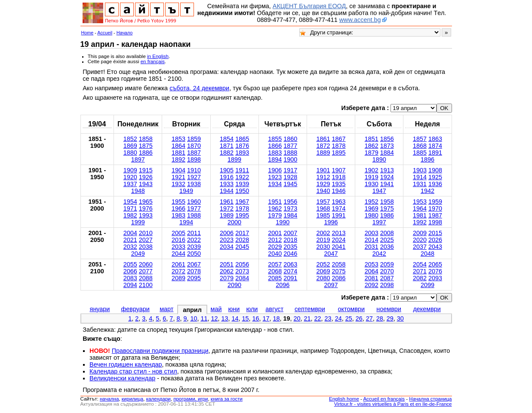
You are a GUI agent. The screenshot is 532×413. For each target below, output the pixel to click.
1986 (387, 215)
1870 (194, 146)
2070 (387, 271)
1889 (323, 153)
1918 (339, 177)
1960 (194, 202)
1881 (178, 153)
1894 (275, 159)
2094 (130, 285)
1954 (130, 202)
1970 (435, 208)
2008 (387, 233)
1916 (227, 177)
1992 (420, 222)
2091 (290, 278)
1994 (186, 222)
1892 (178, 159)
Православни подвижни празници (160, 351)
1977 (194, 208)
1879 (372, 153)
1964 (420, 208)
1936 (435, 184)
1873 (387, 146)
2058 (339, 264)
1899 (234, 159)
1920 (130, 177)
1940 (323, 191)
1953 (420, 202)
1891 (435, 153)
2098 (387, 285)
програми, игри (191, 399)
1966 (178, 208)
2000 (234, 222)
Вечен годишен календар (126, 364)
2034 (227, 247)
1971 (130, 208)
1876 (242, 146)
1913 (387, 170)
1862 (372, 146)
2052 (323, 264)
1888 (290, 153)
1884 (387, 153)
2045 (242, 247)
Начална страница (430, 399)
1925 (435, 177)
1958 (387, 202)
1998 (435, 222)
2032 (130, 247)
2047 (331, 254)
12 (214, 318)
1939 (242, 184)
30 (400, 318)
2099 (427, 285)
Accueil (105, 33)
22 (318, 318)
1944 (227, 191)
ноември (389, 309)
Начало (125, 33)
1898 (194, 159)
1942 (427, 191)
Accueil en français (384, 399)
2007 (290, 233)
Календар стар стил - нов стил (133, 371)
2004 (130, 233)
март (166, 309)
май (216, 309)
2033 (178, 247)
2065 (435, 264)
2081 (372, 278)
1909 (130, 170)
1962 (275, 208)
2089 (178, 278)
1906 (275, 170)
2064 (372, 271)
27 (369, 318)
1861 (323, 139)
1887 (194, 153)
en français (153, 61)
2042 (379, 254)
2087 (387, 278)
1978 (242, 208)
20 (297, 318)
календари (158, 399)
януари (100, 309)
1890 (379, 159)
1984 (290, 215)
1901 (323, 170)
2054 (420, 264)
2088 (146, 278)
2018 (290, 240)
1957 (323, 202)
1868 (420, 146)
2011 (194, 233)
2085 (275, 278)
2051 (227, 264)
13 (224, 318)
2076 (435, 271)
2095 (194, 278)
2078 (194, 271)
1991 (339, 215)
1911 (242, 170)
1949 (186, 191)
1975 (387, 208)
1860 (290, 139)
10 (194, 318)
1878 (339, 146)
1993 (146, 215)
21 (308, 318)
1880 (130, 153)
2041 (339, 247)
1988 (194, 215)
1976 (146, 208)
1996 (331, 222)
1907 (339, 170)
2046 (290, 254)
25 (349, 318)
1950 (242, 191)
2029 (275, 247)
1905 (227, 170)
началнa (109, 399)
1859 (194, 139)
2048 (427, 254)
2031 (372, 247)
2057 (275, 264)
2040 (275, 254)
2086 (339, 278)
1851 (372, 139)
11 (204, 318)
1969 (372, 208)
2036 (387, 247)
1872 (323, 146)
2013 (339, 233)
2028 (242, 240)
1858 (146, 139)
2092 (372, 285)
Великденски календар (122, 378)
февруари (135, 309)
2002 (323, 233)
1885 (420, 153)
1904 (178, 170)
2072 (178, 271)
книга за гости (227, 399)
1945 (290, 184)
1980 (372, 215)
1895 (339, 153)
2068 (275, 271)
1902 (372, 170)
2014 (372, 240)
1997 (379, 222)
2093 (435, 278)
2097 (331, 285)
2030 (323, 247)
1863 (435, 139)
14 (235, 318)
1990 (283, 222)
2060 (146, 264)
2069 (323, 271)
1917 (290, 170)
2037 (420, 247)
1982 (130, 215)
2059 (387, 264)
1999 (138, 222)
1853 (178, 139)
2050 (194, 254)
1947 (379, 191)
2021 (130, 240)
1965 (146, 202)
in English (158, 56)
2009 (420, 233)
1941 (387, 184)
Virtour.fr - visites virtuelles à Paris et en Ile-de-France (393, 404)
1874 (435, 146)
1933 (227, 184)
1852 (130, 139)
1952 (372, 202)
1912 (323, 177)
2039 (194, 247)
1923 (275, 177)
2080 (323, 278)
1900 (290, 159)
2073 (242, 271)
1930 (372, 184)
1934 (275, 184)
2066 (130, 271)
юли (252, 309)
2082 (420, 278)
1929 (323, 184)
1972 (227, 208)
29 (390, 318)
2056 (242, 264)
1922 (242, 177)
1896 (427, 159)
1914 (420, 177)
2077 (146, 271)
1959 (435, 202)
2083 (130, 278)
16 (256, 318)
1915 (146, 170)
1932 (178, 184)
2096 (283, 285)
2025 (387, 240)
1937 (130, 184)
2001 (275, 233)
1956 (290, 202)
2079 (227, 278)
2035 (290, 247)
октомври (351, 309)
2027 (146, 240)
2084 (242, 278)
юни (234, 309)
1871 (227, 146)
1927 (194, 177)
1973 (290, 208)
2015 (435, 233)
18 (277, 318)
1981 (420, 215)
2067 (194, 264)
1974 (339, 208)
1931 (420, 184)
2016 (178, 240)
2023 (227, 240)
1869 (130, 146)
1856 (387, 139)
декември (427, 309)
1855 (275, 139)
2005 (178, 233)
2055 (130, 264)
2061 (178, 264)
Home (88, 33)
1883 (275, 153)
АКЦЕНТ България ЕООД (309, 6)
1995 (242, 215)
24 (338, 318)
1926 (146, 177)
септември (310, 309)
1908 (435, 170)
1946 (339, 191)
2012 (275, 240)
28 (380, 318)
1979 (275, 215)
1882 (227, 153)
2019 (323, 240)
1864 (178, 146)
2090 (234, 285)
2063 (290, 264)
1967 (242, 202)
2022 (194, 240)
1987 (435, 215)
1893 (242, 153)
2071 (420, 271)
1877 (290, 146)
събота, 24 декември (199, 88)
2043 (435, 247)
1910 (194, 170)
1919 (372, 177)
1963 (339, 202)
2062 (227, 271)
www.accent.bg (360, 20)
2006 (227, 233)
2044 (178, 254)
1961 (227, 202)
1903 (420, 170)
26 (359, 318)
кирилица (132, 399)
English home (344, 399)
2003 (372, 233)
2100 (146, 285)
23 (328, 318)
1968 (323, 208)
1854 (227, 139)
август (274, 309)
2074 (290, 271)
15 (245, 318)
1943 (146, 184)
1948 (138, 191)
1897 (138, 159)
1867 (339, 139)
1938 (194, 184)
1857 (420, 139)
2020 (420, 240)
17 (266, 318)
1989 (227, 215)
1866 (275, 146)
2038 (146, 247)
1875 (146, 146)
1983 (178, 215)
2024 (339, 240)
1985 (323, 215)
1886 (146, 153)
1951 (275, 202)
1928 (290, 177)
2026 (435, 240)
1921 (178, 177)
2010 (146, 233)
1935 (339, 184)
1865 (242, 139)
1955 (178, 202)
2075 (339, 271)
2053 (372, 264)
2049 (138, 254)
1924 (387, 177)
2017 (242, 233)
